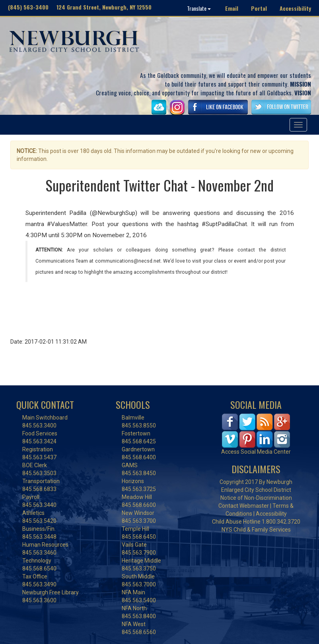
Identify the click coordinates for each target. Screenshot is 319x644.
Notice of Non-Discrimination (256, 498)
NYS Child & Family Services (256, 530)
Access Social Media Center (256, 452)
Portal (259, 8)
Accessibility (295, 8)
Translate (199, 8)
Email (232, 8)
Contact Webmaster (244, 506)
